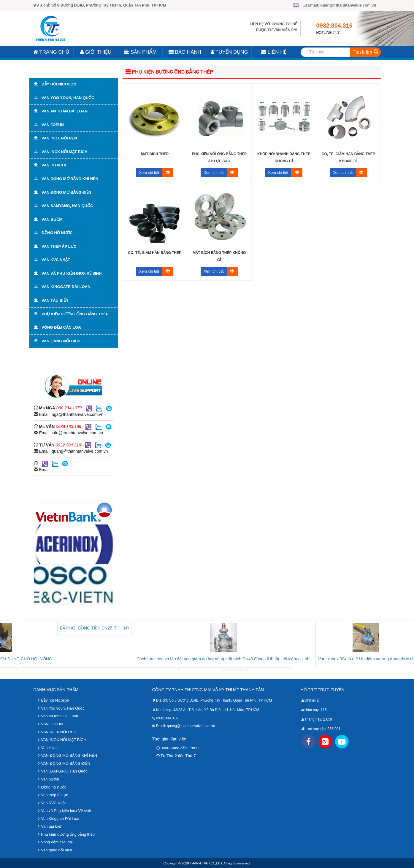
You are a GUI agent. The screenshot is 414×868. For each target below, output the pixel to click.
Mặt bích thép (155, 154)
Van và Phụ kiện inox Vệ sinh (64, 811)
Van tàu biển (50, 826)
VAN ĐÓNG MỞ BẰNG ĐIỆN (64, 763)
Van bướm (48, 779)
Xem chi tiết (156, 173)
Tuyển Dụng (229, 52)
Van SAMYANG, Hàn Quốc (62, 771)
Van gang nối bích (54, 850)
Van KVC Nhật (51, 803)
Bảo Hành (185, 52)
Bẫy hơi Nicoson (53, 700)
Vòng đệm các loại (55, 842)
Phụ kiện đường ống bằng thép (169, 72)
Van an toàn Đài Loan (57, 716)
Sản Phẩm (140, 52)
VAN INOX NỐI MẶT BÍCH (62, 740)
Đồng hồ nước (52, 787)
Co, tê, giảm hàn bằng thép (155, 253)
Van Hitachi (49, 748)
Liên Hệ (274, 52)
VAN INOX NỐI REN (57, 732)
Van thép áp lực (53, 795)
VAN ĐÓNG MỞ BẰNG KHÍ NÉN (67, 755)
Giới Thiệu (96, 52)
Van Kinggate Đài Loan (59, 819)
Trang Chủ (51, 52)
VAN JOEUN (50, 724)
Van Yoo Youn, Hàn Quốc (61, 708)
